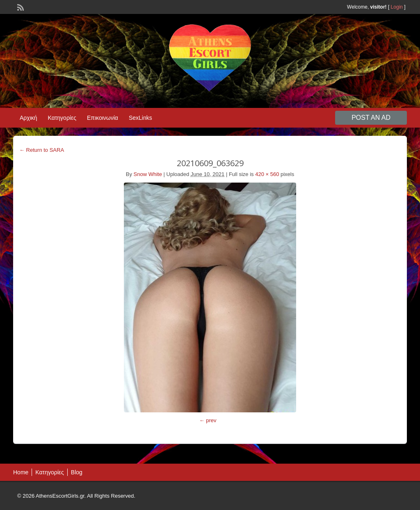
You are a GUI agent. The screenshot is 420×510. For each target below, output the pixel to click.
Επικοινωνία (103, 118)
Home (21, 472)
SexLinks (140, 118)
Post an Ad (371, 118)
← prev (208, 420)
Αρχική (29, 118)
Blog (77, 472)
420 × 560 (267, 174)
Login (397, 7)
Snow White (148, 174)
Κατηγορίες (62, 118)
